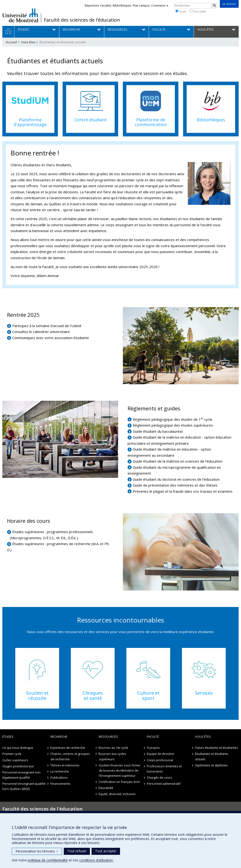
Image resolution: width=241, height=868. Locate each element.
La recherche (60, 771)
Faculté (153, 737)
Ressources (108, 737)
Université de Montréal (20, 15)
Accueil (11, 42)
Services (204, 693)
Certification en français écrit (119, 782)
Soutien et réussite (37, 696)
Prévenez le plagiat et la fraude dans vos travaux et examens (183, 491)
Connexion (160, 6)
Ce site (181, 11)
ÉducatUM (106, 788)
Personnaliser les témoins (37, 851)
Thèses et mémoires (65, 765)
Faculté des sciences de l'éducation (82, 20)
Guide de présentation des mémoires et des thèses (176, 485)
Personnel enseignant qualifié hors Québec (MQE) (24, 786)
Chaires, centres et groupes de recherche (70, 756)
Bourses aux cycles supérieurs (113, 756)
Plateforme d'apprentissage (30, 122)
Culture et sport (148, 696)
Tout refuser (77, 851)
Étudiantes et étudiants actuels (212, 756)
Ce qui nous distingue (18, 748)
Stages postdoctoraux (18, 766)
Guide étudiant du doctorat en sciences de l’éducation (176, 479)
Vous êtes (28, 42)
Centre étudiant (90, 120)
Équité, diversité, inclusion (117, 794)
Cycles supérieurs (15, 760)
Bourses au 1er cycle (114, 748)
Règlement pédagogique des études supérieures (173, 425)
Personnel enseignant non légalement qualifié (21, 775)
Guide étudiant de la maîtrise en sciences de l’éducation (178, 461)
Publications (59, 777)
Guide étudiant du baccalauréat (158, 431)
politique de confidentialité (48, 860)
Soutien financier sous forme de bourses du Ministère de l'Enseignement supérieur (120, 770)
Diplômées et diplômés (211, 765)
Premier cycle (12, 754)
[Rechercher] (214, 6)
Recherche (59, 737)
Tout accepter (106, 851)
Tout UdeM (198, 11)
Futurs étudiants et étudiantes (217, 748)
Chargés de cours (159, 777)
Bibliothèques (211, 120)
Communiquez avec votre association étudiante (51, 338)
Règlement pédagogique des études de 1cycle (173, 419)
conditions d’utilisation (96, 860)
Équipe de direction (161, 754)
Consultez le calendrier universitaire (41, 332)
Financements (61, 784)
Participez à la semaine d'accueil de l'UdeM (47, 326)
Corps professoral (160, 760)
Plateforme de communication (151, 122)
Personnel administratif (164, 784)
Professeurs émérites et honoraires (164, 769)
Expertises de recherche (68, 748)
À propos (153, 748)
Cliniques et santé (93, 696)
